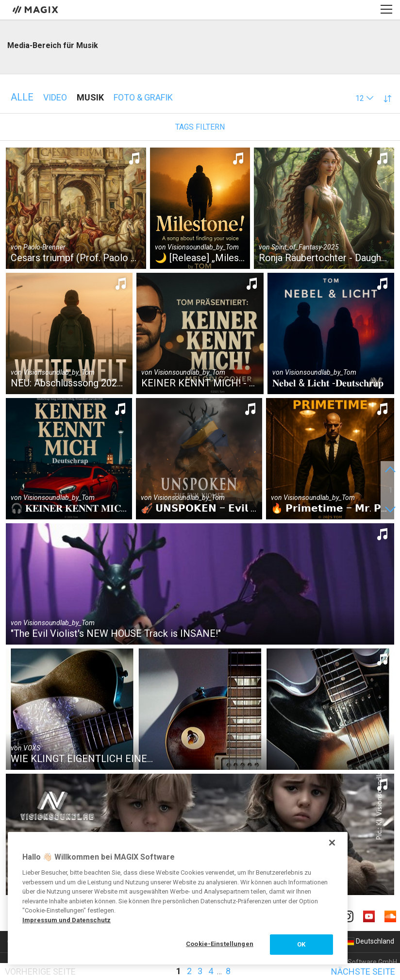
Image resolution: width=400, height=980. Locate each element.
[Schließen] (332, 843)
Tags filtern (200, 127)
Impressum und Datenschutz (67, 920)
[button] (365, 98)
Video (55, 97)
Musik (90, 97)
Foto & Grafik (143, 97)
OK (301, 944)
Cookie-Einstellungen (220, 944)
